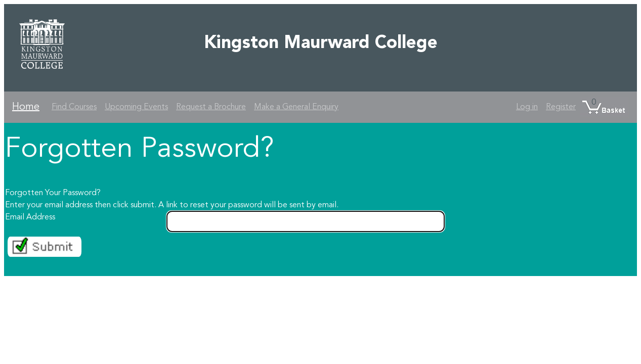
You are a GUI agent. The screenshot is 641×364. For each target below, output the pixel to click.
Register (561, 107)
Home (26, 107)
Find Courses (74, 107)
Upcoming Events (136, 107)
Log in (527, 107)
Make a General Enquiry (296, 107)
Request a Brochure (211, 107)
